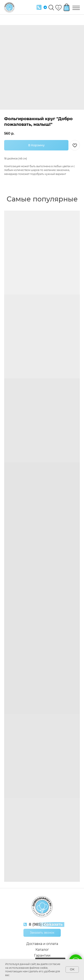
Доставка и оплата (42, 944)
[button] (42, 933)
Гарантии (42, 955)
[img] (39, 7)
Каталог (42, 950)
